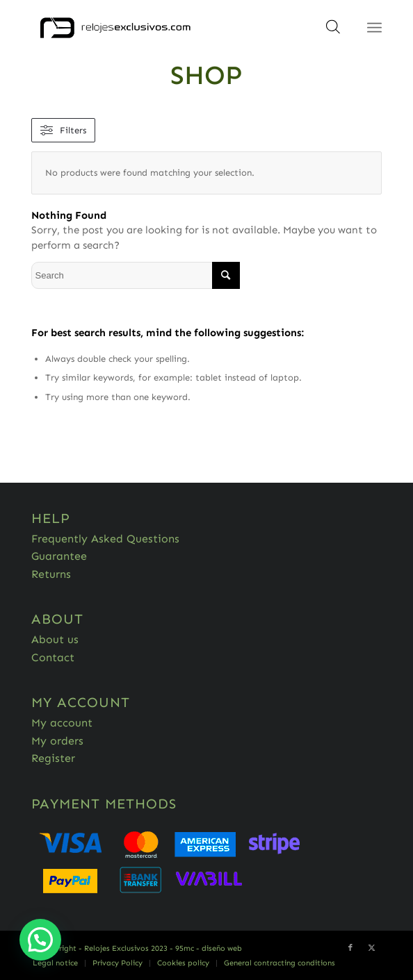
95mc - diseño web (209, 948)
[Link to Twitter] (371, 948)
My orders (57, 741)
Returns (51, 574)
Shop (206, 75)
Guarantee (59, 556)
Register (53, 758)
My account (62, 723)
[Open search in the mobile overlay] (333, 31)
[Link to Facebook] (350, 948)
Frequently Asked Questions (105, 539)
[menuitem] (55, 963)
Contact (53, 657)
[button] (40, 940)
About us (55, 639)
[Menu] (374, 28)
